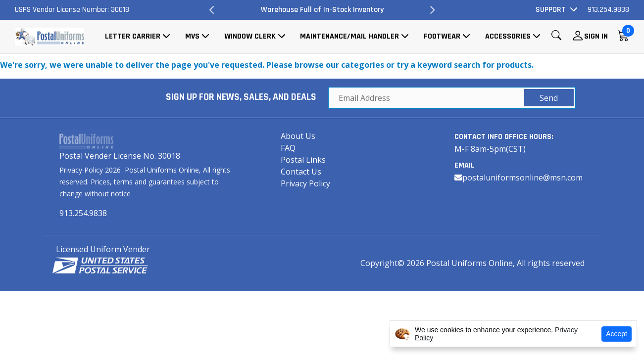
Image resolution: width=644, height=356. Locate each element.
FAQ (288, 148)
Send (549, 98)
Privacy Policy (305, 183)
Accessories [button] (508, 36)
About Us (298, 136)
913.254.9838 (608, 10)
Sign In (596, 36)
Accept (617, 334)
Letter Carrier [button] (133, 36)
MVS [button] (192, 36)
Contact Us (301, 172)
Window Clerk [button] (250, 36)
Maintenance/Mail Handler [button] (349, 36)
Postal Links (303, 160)
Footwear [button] (442, 36)
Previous (212, 10)
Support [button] (551, 10)
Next (432, 10)
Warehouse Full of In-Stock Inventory (322, 10)
